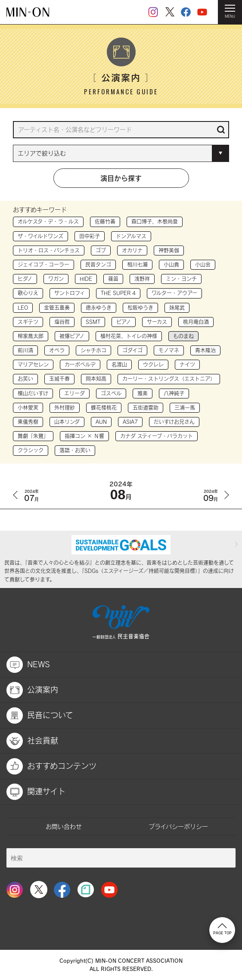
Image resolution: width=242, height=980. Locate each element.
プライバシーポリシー (178, 826)
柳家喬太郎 (31, 336)
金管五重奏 (57, 308)
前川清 (25, 350)
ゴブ (101, 250)
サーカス (157, 322)
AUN (101, 422)
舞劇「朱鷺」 (33, 436)
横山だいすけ (33, 393)
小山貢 (171, 264)
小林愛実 (28, 408)
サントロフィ (70, 293)
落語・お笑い (75, 450)
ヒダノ (25, 279)
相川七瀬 (137, 264)
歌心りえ (28, 293)
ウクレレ (153, 364)
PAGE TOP (222, 929)
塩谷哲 (62, 322)
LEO (23, 308)
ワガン (56, 279)
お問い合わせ (64, 826)
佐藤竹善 (105, 221)
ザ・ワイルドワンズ (40, 236)
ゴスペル (111, 393)
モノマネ (169, 350)
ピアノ (124, 322)
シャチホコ (93, 350)
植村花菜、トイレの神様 (129, 336)
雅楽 (143, 393)
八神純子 (174, 393)
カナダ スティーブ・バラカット (157, 436)
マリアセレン (33, 364)
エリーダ (74, 393)
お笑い (25, 379)
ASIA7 (130, 422)
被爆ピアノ (72, 336)
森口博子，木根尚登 (155, 221)
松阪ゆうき (140, 308)
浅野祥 (142, 279)
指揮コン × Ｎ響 (84, 436)
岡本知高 (96, 379)
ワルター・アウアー (174, 293)
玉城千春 (59, 379)
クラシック (31, 450)
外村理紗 (65, 408)
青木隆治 (205, 350)
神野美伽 (169, 250)
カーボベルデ (80, 364)
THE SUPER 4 (118, 293)
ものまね (183, 336)
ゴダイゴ (132, 350)
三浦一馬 (185, 408)
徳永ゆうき (99, 308)
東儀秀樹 (28, 422)
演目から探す (121, 178)
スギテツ (28, 322)
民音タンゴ (98, 264)
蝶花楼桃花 (104, 408)
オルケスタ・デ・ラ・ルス (48, 221)
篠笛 (113, 279)
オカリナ (132, 250)
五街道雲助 (146, 408)
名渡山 (119, 364)
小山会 (203, 264)
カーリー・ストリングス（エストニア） (169, 379)
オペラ (57, 350)
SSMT (93, 322)
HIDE (86, 279)
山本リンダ (67, 422)
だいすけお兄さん (174, 422)
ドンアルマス (131, 236)
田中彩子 (90, 236)
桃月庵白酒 (196, 322)
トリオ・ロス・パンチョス (49, 250)
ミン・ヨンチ (181, 279)
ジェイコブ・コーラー (43, 264)
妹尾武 (177, 308)
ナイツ (187, 364)
